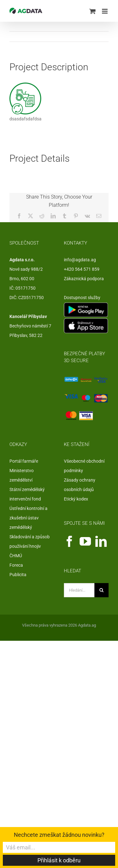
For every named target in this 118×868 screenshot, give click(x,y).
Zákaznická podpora (84, 279)
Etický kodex (76, 499)
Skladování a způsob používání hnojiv (30, 541)
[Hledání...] (79, 590)
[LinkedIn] (101, 541)
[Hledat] (101, 590)
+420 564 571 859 (82, 269)
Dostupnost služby (82, 298)
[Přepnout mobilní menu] (105, 11)
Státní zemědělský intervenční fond (27, 494)
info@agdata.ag (80, 260)
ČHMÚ (16, 556)
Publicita (18, 575)
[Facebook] (70, 541)
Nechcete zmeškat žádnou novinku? (59, 835)
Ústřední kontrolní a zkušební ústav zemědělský (28, 518)
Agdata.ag (87, 625)
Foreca (16, 565)
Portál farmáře (24, 461)
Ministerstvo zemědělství (22, 475)
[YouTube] (85, 541)
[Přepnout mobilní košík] (93, 11)
